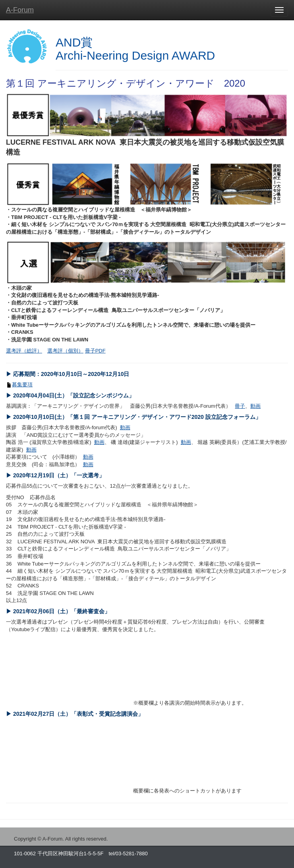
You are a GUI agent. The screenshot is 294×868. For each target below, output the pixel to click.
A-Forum (20, 10)
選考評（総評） (24, 351)
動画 (255, 406)
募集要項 (22, 385)
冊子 (240, 406)
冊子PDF (95, 351)
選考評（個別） (65, 351)
